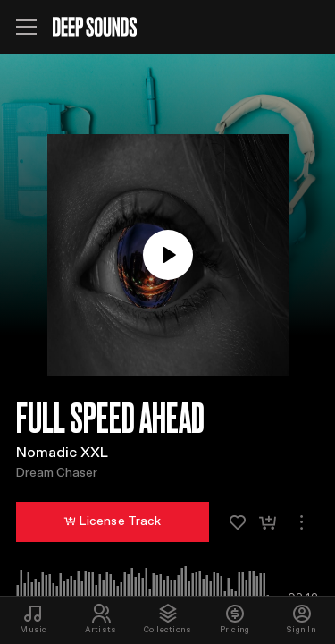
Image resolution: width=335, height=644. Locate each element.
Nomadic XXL (62, 453)
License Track (112, 521)
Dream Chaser (57, 473)
